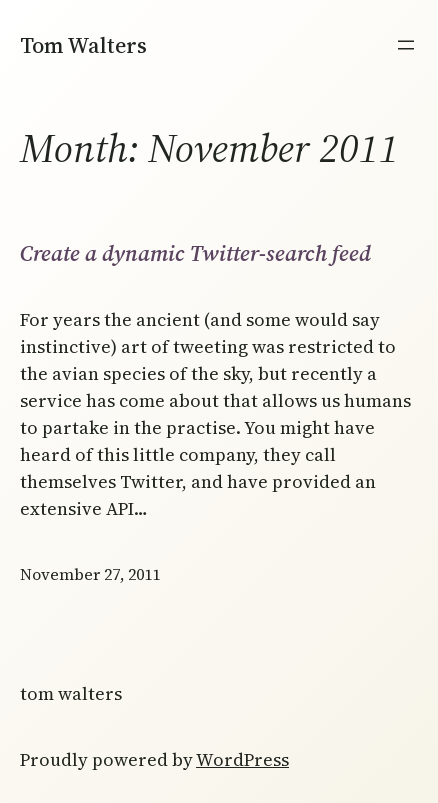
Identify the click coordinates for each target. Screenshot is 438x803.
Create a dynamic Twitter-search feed (195, 253)
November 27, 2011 (90, 574)
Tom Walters (83, 45)
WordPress (242, 759)
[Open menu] (406, 45)
